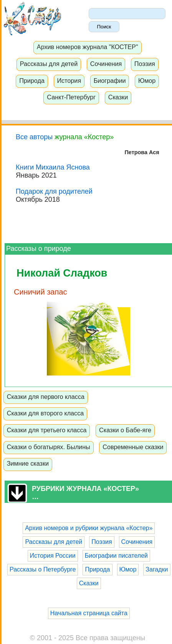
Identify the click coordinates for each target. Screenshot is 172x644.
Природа (32, 81)
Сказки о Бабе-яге (125, 430)
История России (53, 556)
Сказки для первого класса (46, 397)
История (69, 81)
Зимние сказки (28, 463)
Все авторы (34, 137)
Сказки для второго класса (45, 413)
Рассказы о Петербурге (43, 569)
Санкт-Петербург (71, 97)
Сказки (118, 97)
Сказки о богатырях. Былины (49, 447)
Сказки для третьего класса (47, 430)
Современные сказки (133, 447)
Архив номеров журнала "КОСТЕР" (88, 47)
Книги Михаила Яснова (53, 167)
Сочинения (106, 64)
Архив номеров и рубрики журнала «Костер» (89, 528)
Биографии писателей (116, 556)
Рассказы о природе (39, 249)
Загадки (157, 569)
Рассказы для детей (49, 64)
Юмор (147, 81)
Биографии (110, 81)
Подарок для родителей (54, 191)
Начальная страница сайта (89, 613)
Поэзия (145, 64)
